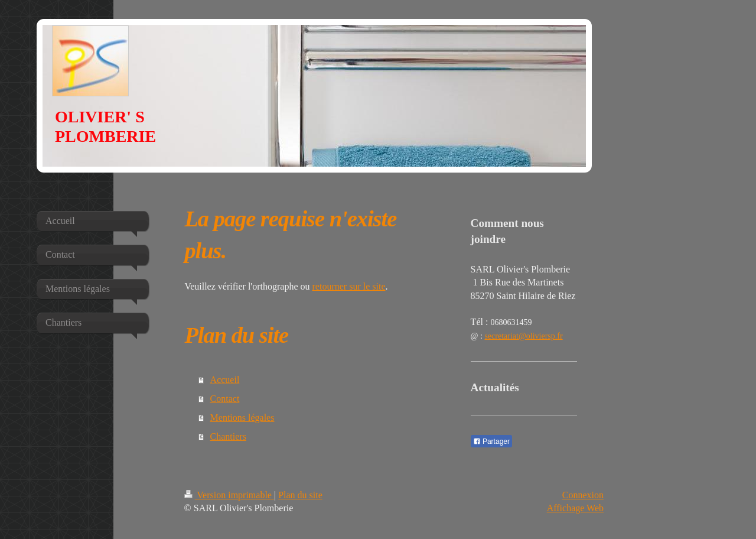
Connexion (583, 495)
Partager (491, 441)
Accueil (225, 380)
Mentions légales (242, 418)
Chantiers (228, 436)
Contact (225, 399)
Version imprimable (229, 495)
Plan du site (300, 495)
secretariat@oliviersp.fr (523, 336)
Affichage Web (575, 508)
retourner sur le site (349, 286)
